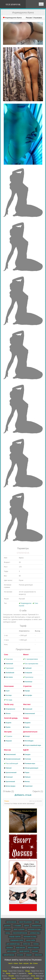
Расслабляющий (12, 763)
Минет (26, 654)
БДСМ (26, 750)
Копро (26, 718)
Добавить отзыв (23, 795)
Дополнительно (30, 732)
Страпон (9, 736)
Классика (9, 659)
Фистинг (27, 704)
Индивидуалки (26, 603)
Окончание (9, 686)
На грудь (9, 700)
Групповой (10, 668)
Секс (6, 654)
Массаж (7, 750)
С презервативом (31, 659)
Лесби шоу (9, 704)
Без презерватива (32, 664)
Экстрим (8, 732)
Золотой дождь (11, 718)
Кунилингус (29, 677)
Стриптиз (27, 686)
